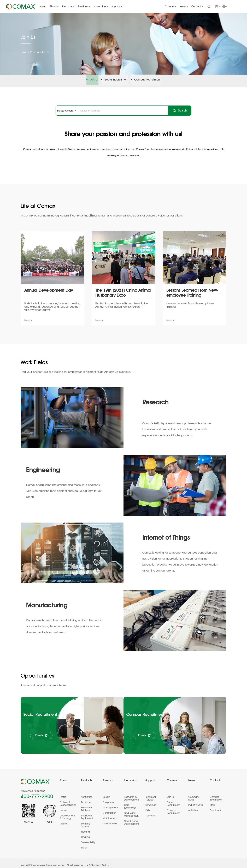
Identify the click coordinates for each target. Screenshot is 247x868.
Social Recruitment (116, 81)
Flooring (85, 828)
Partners (64, 820)
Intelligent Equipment (87, 814)
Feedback (216, 807)
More (28, 320)
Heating (86, 834)
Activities (193, 807)
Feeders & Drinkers (87, 806)
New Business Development (131, 819)
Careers (35, 52)
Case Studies (110, 820)
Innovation (131, 777)
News (192, 777)
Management (110, 804)
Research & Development (131, 795)
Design (106, 794)
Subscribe (151, 812)
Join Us (46, 52)
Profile (63, 794)
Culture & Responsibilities (68, 800)
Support (150, 777)
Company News (194, 795)
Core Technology (130, 803)
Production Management (132, 811)
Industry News (196, 802)
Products (86, 777)
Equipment (108, 799)
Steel (84, 844)
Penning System (86, 822)
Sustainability (88, 839)
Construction (109, 810)
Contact (215, 777)
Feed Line (87, 799)
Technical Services (151, 795)
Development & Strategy (67, 814)
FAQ (148, 807)
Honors (63, 807)
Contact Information (216, 795)
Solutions (108, 777)
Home (24, 52)
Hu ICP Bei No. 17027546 (97, 862)
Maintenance (110, 815)
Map (212, 802)
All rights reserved (75, 862)
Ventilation (87, 794)
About (64, 777)
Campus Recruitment (148, 81)
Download (151, 802)
